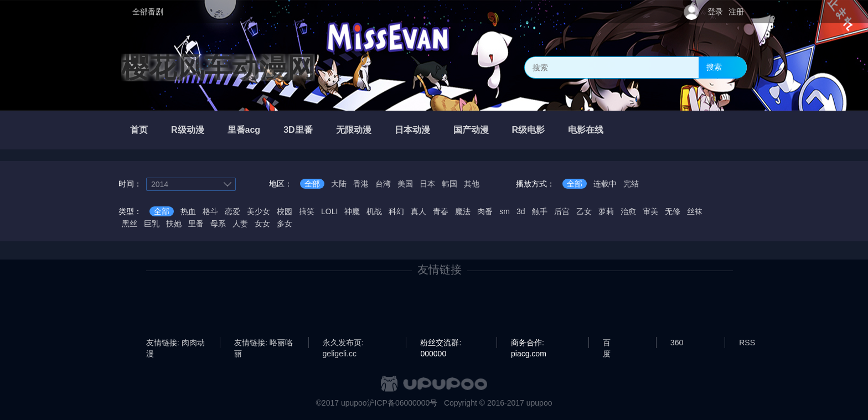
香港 (361, 184)
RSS (747, 343)
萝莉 (606, 211)
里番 (196, 224)
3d (521, 211)
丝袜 (695, 211)
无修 (673, 211)
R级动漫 (188, 130)
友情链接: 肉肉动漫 (175, 343)
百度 (607, 343)
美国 (405, 184)
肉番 (485, 211)
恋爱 (232, 211)
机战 (374, 211)
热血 (188, 211)
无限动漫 (354, 130)
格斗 (210, 211)
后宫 (562, 211)
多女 (285, 224)
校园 (285, 211)
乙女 (584, 211)
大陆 (339, 184)
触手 (540, 211)
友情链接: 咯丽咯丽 (263, 343)
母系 (218, 224)
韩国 (449, 184)
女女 (262, 224)
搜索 (714, 67)
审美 (650, 211)
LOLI (329, 211)
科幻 (396, 211)
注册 (736, 12)
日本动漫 (412, 130)
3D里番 (298, 130)
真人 (418, 211)
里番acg (244, 130)
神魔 (352, 211)
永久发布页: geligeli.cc (343, 343)
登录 (715, 12)
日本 (427, 184)
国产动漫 (471, 130)
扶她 (174, 224)
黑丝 (130, 224)
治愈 (628, 211)
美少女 (259, 211)
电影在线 (586, 130)
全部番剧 (148, 12)
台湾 (383, 184)
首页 (139, 130)
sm (505, 211)
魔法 (463, 211)
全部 (312, 184)
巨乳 (152, 224)
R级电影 (529, 130)
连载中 (605, 184)
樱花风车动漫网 (218, 68)
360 (677, 343)
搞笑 (307, 211)
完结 (631, 184)
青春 (441, 211)
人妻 (240, 224)
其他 (472, 184)
